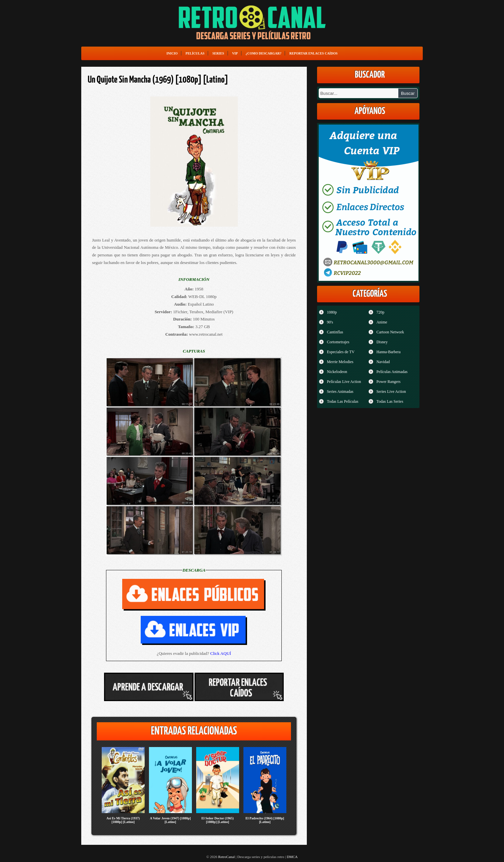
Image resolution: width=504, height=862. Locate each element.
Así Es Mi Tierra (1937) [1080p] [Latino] (123, 820)
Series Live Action (391, 392)
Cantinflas (335, 332)
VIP (235, 53)
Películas (195, 53)
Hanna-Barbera (389, 352)
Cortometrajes (338, 342)
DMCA (292, 857)
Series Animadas (340, 392)
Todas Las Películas (343, 401)
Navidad (383, 362)
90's (330, 322)
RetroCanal (227, 857)
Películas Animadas (392, 372)
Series (218, 53)
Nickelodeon (337, 372)
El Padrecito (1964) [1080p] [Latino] (265, 820)
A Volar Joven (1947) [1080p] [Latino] (170, 820)
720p (380, 312)
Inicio (172, 53)
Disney (382, 342)
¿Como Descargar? (264, 53)
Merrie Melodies (340, 362)
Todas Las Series (390, 401)
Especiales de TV (341, 352)
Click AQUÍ (220, 653)
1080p (332, 312)
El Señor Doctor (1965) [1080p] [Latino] (218, 820)
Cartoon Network (390, 332)
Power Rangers (389, 382)
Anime (382, 322)
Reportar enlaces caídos (313, 53)
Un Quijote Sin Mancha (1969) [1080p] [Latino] (158, 80)
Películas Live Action (344, 382)
